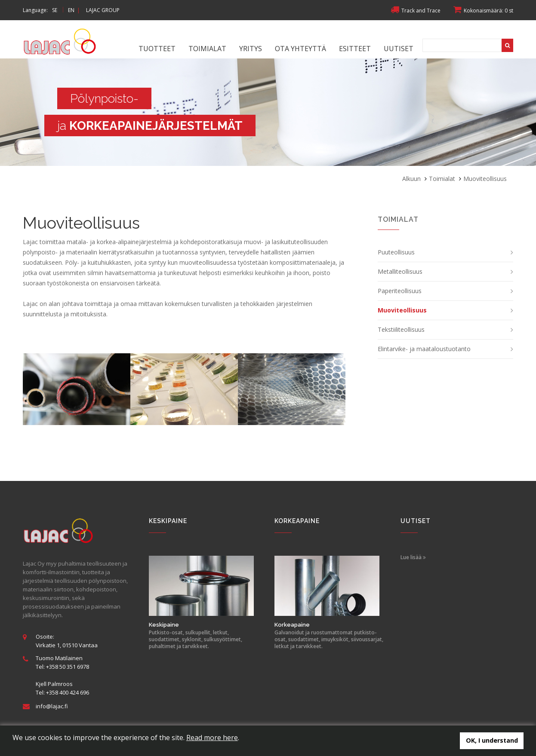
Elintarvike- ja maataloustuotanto (424, 349)
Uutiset (399, 49)
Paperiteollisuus (400, 291)
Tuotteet (157, 49)
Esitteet (355, 49)
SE (55, 10)
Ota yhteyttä (300, 49)
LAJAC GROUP (103, 10)
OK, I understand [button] (492, 740)
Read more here (212, 738)
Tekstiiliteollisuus (401, 329)
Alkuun (411, 179)
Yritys (251, 49)
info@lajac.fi (52, 706)
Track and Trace (416, 11)
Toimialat (207, 49)
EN (71, 10)
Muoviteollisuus (402, 310)
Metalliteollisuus (400, 271)
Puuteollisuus (396, 252)
